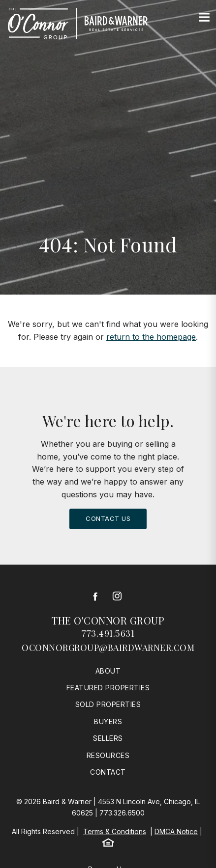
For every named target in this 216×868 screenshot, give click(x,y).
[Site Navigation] (204, 18)
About (108, 671)
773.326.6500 (122, 813)
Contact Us (108, 518)
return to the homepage (151, 337)
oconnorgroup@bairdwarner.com (108, 648)
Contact (108, 772)
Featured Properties (108, 688)
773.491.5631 (108, 633)
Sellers (108, 738)
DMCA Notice (176, 831)
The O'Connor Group (108, 620)
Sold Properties (108, 704)
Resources (108, 755)
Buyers (108, 721)
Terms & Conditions (115, 831)
